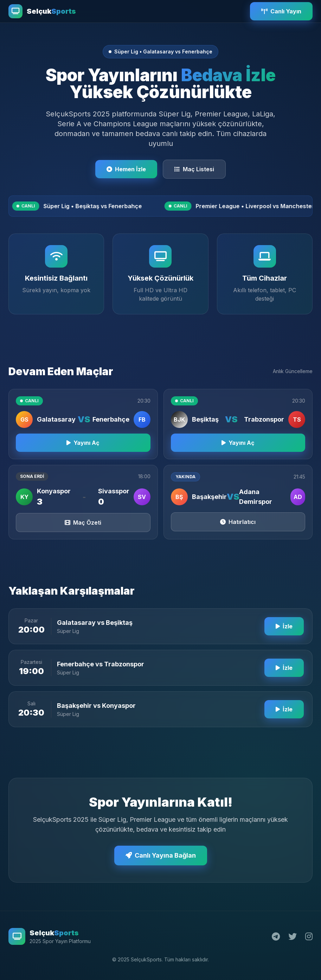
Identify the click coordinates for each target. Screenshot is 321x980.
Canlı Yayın (281, 11)
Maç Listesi (194, 169)
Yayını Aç (83, 448)
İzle (284, 631)
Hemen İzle (126, 169)
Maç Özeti (83, 527)
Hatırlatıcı (238, 527)
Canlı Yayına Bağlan (161, 860)
